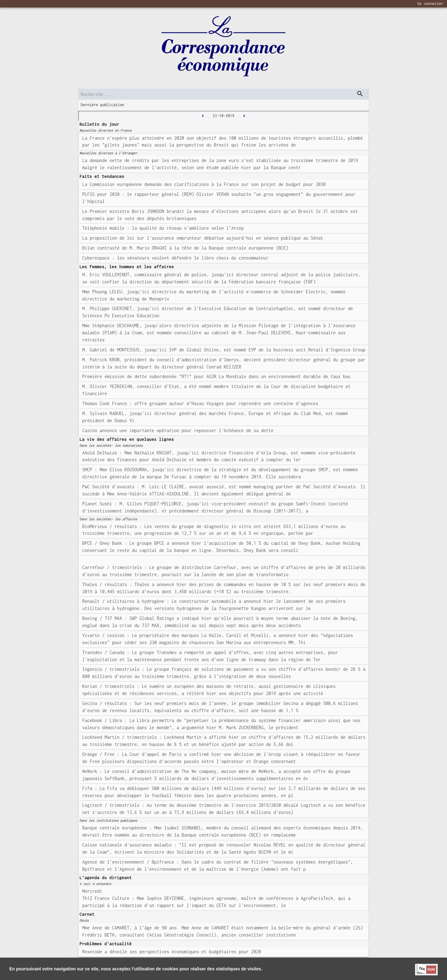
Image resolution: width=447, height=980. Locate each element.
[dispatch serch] (360, 94)
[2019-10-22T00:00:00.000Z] (203, 116)
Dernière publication (102, 105)
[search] (223, 94)
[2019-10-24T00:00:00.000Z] (244, 116)
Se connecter (430, 4)
